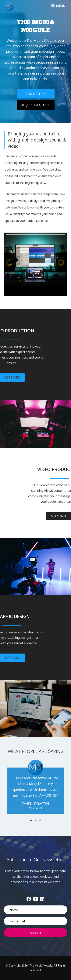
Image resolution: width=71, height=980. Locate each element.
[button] (36, 94)
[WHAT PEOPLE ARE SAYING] (35, 791)
